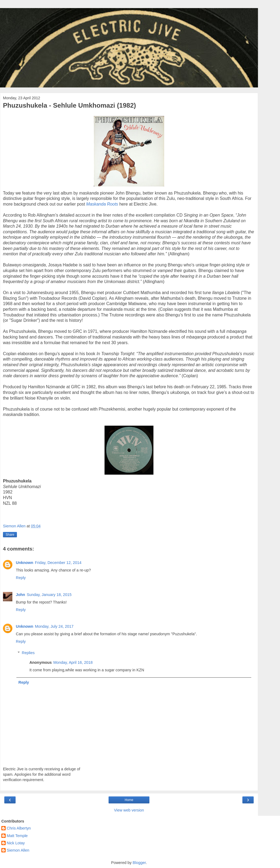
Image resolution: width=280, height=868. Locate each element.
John (20, 595)
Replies (28, 653)
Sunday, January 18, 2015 (49, 595)
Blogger (139, 863)
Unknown (25, 563)
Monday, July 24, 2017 (54, 626)
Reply (21, 578)
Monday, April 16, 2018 (73, 662)
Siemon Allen (18, 850)
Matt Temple (17, 836)
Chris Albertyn (19, 828)
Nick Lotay (16, 843)
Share (10, 535)
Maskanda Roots (102, 204)
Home (129, 800)
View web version (129, 810)
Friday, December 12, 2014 (58, 563)
